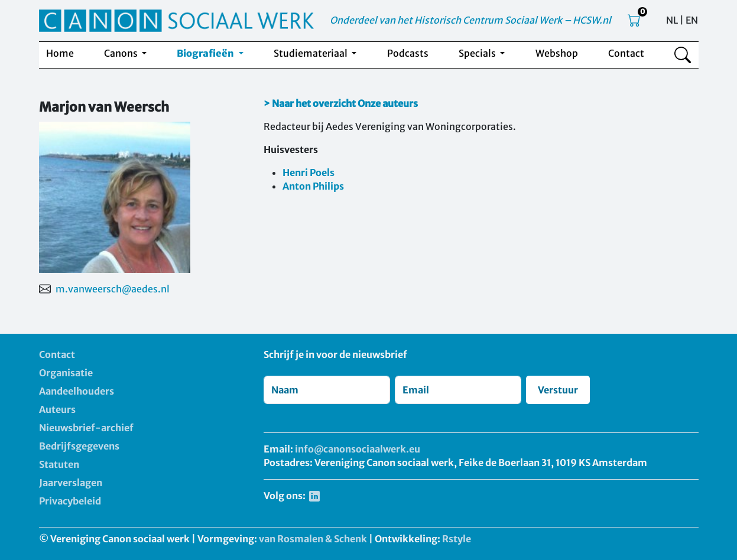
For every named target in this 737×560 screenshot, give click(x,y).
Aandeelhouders (77, 391)
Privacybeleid (70, 501)
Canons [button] (122, 53)
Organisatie (66, 373)
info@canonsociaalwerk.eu (358, 449)
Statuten (59, 464)
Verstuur (558, 390)
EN (692, 20)
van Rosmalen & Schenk (313, 539)
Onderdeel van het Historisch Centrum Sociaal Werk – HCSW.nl (470, 20)
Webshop (557, 53)
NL (672, 20)
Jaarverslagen (71, 483)
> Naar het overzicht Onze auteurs (341, 103)
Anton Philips (313, 186)
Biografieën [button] (206, 53)
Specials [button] (478, 53)
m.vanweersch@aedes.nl (113, 289)
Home (60, 53)
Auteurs (57, 409)
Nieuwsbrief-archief (86, 428)
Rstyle (457, 539)
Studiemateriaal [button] (311, 53)
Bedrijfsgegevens (79, 446)
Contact (626, 53)
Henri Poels (309, 172)
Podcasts (408, 53)
